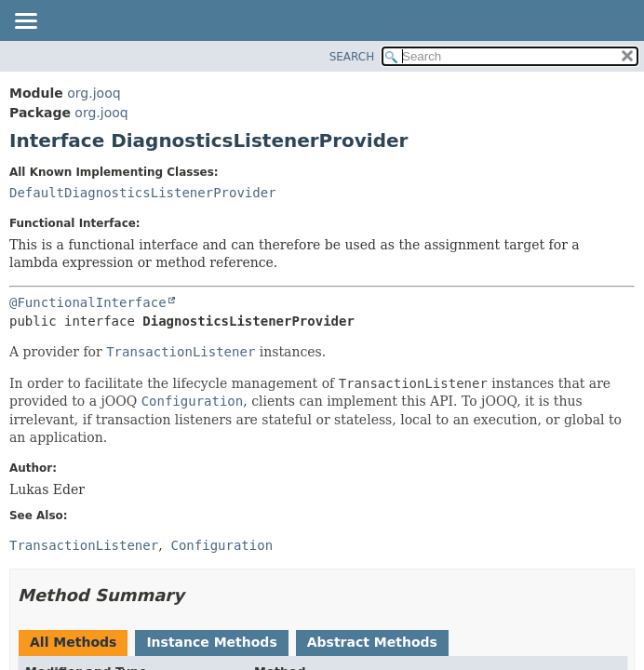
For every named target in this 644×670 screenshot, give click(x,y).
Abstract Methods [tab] (372, 642)
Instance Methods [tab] (211, 642)
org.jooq (94, 93)
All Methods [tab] (73, 642)
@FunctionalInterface (88, 302)
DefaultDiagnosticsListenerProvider (143, 193)
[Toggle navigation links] (25, 22)
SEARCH (352, 57)
